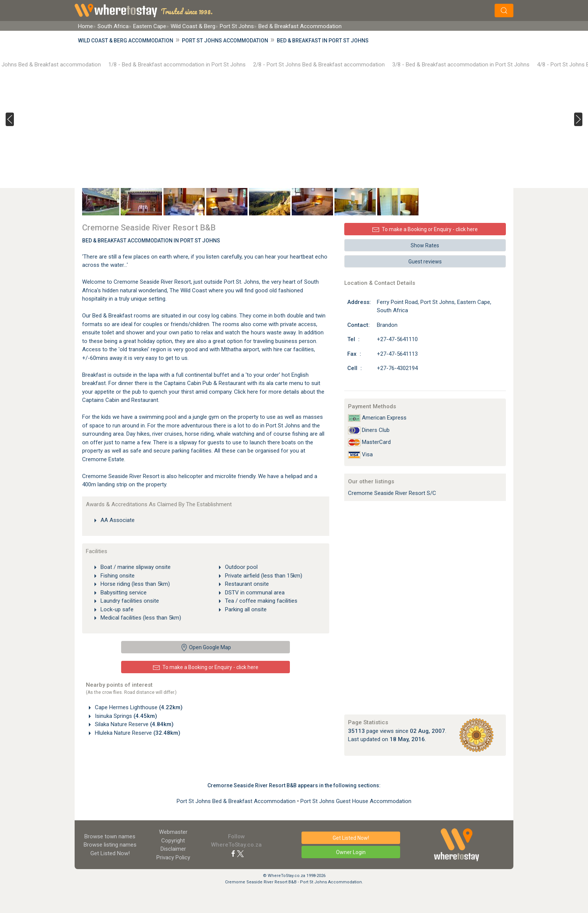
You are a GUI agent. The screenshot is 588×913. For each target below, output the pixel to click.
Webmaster (173, 832)
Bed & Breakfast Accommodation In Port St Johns (151, 241)
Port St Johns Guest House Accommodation (356, 801)
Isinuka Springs (125, 716)
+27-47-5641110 (397, 339)
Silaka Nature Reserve (133, 724)
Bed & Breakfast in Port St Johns (323, 41)
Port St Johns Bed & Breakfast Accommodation (237, 801)
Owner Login (351, 852)
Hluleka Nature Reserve (137, 733)
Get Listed (110, 853)
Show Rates (425, 245)
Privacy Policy (173, 857)
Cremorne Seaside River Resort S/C (392, 493)
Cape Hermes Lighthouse (138, 707)
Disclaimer (173, 849)
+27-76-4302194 (397, 368)
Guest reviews (425, 262)
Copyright (173, 841)
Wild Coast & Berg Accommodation (126, 41)
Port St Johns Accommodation (225, 41)
